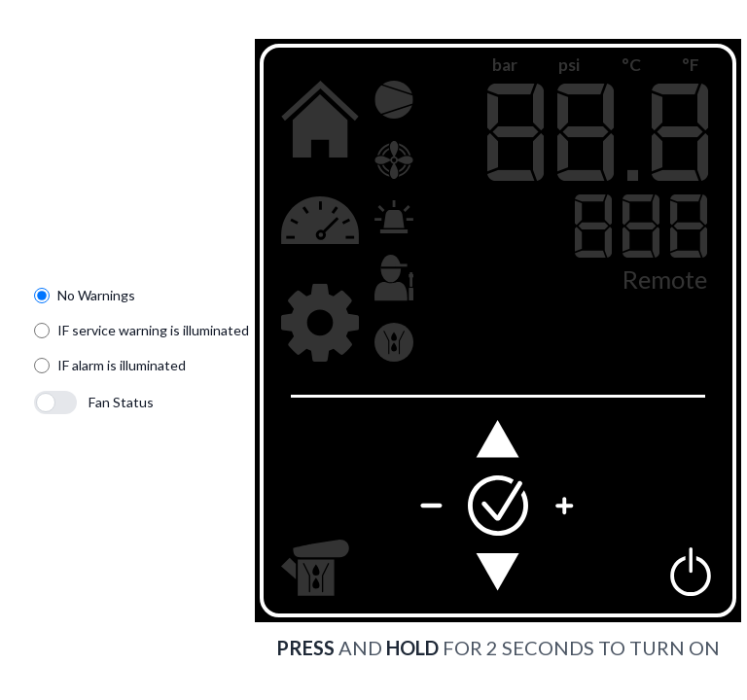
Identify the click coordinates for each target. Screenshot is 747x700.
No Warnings (96, 295)
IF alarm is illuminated (122, 365)
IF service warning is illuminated (153, 330)
